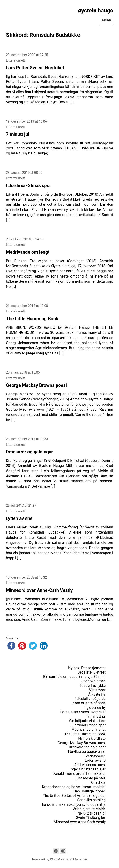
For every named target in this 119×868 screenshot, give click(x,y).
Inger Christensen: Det (88, 769)
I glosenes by (95, 708)
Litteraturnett (15, 60)
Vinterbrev (97, 690)
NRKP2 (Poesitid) (92, 813)
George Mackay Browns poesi (36, 385)
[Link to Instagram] (63, 851)
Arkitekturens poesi (90, 765)
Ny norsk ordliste (92, 738)
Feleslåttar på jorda (90, 699)
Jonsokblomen (94, 681)
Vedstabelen (96, 756)
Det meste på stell (91, 778)
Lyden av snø (19, 518)
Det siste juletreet (92, 672)
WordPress (58, 859)
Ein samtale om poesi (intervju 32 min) (74, 677)
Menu (106, 20)
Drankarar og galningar (30, 452)
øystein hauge (96, 11)
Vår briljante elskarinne (87, 721)
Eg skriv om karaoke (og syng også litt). (74, 805)
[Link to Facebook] (56, 851)
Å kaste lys (97, 694)
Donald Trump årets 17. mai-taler (79, 774)
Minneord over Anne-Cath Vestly (39, 590)
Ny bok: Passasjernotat (87, 668)
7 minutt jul (18, 134)
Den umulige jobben (90, 791)
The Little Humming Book (32, 319)
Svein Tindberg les (91, 818)
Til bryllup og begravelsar (85, 751)
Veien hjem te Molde (89, 809)
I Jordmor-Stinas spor (28, 185)
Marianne (80, 859)
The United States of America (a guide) (74, 796)
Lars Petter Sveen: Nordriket (35, 68)
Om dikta (98, 782)
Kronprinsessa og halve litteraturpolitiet (74, 787)
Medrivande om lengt (28, 252)
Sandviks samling (91, 800)
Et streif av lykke (93, 686)
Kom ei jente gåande (89, 703)
